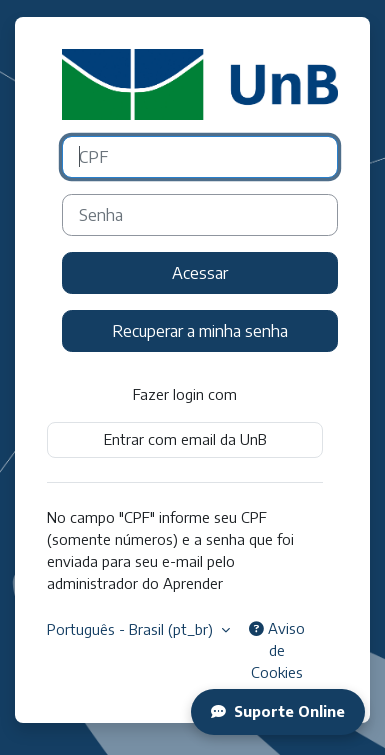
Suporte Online (278, 711)
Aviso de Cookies (277, 650)
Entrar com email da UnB (185, 439)
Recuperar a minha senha (200, 330)
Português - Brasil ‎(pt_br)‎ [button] (132, 629)
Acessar (200, 272)
